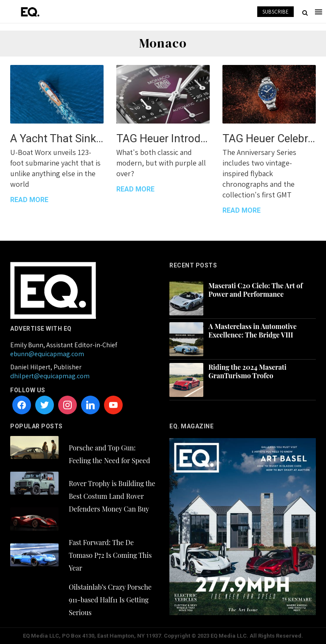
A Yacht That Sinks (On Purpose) (57, 138)
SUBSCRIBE (275, 12)
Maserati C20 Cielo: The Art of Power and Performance (256, 290)
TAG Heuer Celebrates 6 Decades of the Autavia (269, 138)
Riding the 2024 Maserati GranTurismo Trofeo (247, 371)
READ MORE (29, 200)
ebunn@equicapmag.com (47, 354)
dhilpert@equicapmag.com (50, 376)
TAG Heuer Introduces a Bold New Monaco (163, 138)
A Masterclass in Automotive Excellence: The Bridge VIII (253, 331)
